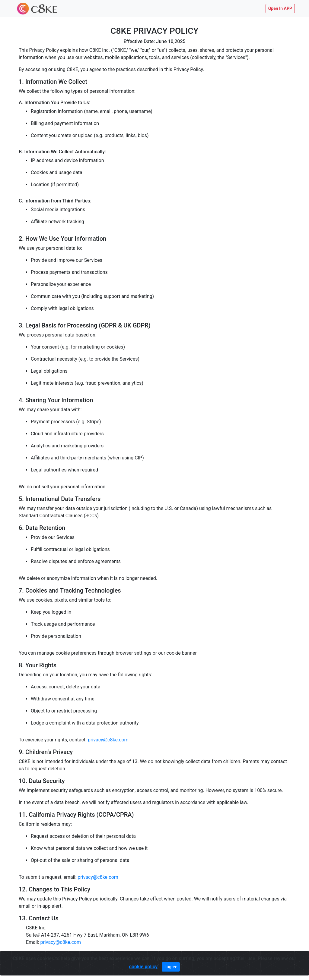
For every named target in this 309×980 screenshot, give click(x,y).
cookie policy (143, 966)
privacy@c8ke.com (108, 740)
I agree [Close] (171, 966)
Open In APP (280, 8)
